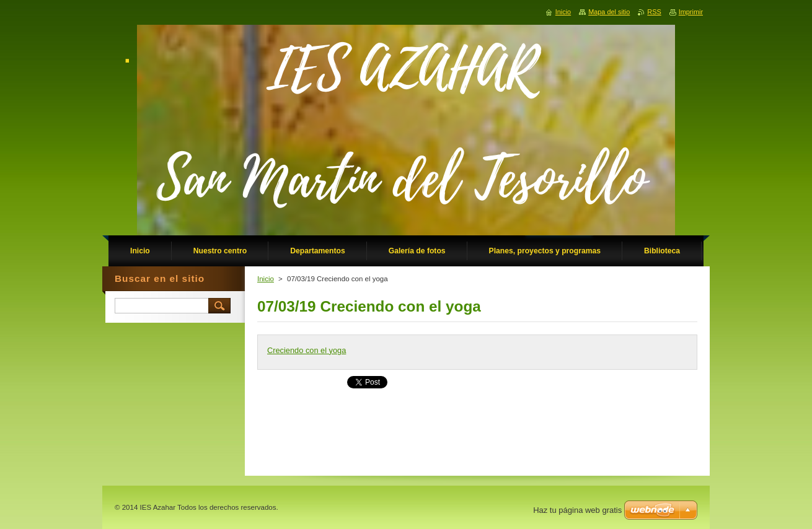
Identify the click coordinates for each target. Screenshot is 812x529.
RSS (654, 12)
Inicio (266, 279)
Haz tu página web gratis (577, 510)
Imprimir (691, 12)
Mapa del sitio (609, 12)
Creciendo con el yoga (307, 350)
